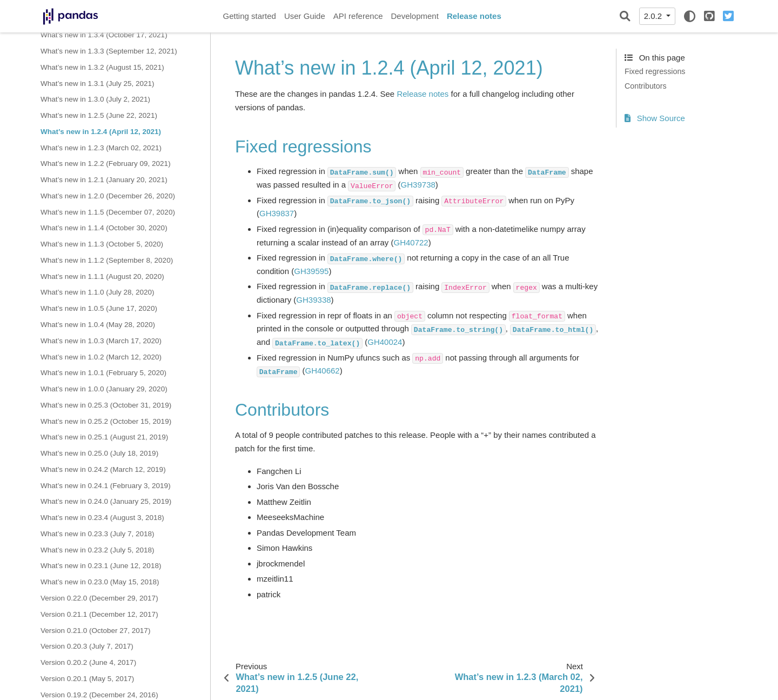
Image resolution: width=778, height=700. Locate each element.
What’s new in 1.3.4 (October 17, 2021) (104, 35)
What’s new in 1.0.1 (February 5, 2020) (103, 373)
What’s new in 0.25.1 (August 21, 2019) (104, 437)
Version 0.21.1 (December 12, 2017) (99, 614)
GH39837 (277, 213)
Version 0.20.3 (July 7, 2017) (87, 646)
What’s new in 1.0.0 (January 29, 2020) (104, 389)
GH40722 (411, 242)
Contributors (646, 86)
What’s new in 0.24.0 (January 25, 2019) (106, 501)
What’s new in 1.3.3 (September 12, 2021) (109, 51)
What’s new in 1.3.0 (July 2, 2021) (95, 99)
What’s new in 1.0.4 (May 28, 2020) (98, 325)
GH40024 (385, 342)
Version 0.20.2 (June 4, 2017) (88, 662)
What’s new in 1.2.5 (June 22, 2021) (99, 115)
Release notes (474, 16)
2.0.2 (654, 16)
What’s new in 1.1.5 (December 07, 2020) (108, 212)
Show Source (655, 118)
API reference (358, 16)
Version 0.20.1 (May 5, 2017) (87, 679)
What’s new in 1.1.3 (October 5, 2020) (102, 244)
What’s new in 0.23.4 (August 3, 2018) (102, 518)
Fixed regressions (655, 71)
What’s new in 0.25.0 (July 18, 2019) (99, 453)
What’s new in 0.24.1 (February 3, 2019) (106, 486)
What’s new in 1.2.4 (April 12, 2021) (101, 132)
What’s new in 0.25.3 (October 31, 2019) (106, 405)
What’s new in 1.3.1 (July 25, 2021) (98, 84)
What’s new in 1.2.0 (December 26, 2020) (108, 196)
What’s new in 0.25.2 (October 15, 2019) (106, 421)
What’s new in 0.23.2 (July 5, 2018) (98, 550)
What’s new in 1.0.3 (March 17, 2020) (101, 341)
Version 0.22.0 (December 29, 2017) (99, 598)
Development (414, 16)
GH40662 (322, 371)
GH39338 (313, 300)
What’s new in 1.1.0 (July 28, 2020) (98, 292)
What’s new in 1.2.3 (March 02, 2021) (101, 148)
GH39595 (311, 271)
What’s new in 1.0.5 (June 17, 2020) (99, 308)
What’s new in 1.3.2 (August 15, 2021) (102, 67)
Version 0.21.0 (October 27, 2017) (95, 631)
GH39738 (418, 185)
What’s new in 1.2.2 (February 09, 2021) (106, 164)
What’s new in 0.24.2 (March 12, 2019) (103, 469)
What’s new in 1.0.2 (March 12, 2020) (101, 357)
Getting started (250, 16)
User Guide (305, 16)
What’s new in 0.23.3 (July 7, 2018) (98, 534)
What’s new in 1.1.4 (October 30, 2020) (104, 228)
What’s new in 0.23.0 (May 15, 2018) (100, 582)
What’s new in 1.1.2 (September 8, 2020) (107, 260)
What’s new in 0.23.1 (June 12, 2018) (101, 566)
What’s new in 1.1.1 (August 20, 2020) (102, 276)
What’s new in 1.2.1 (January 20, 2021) (104, 180)
